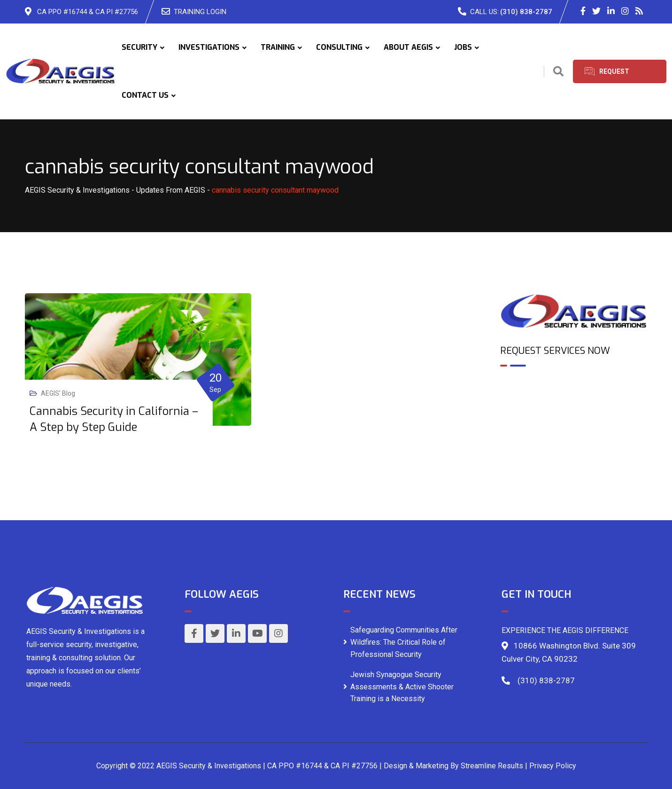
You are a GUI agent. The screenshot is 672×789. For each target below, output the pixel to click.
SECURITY (139, 47)
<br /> (574, 414)
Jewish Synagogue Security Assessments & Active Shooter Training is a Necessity (402, 687)
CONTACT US (145, 95)
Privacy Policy (553, 766)
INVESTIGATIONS (209, 47)
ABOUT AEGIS (408, 47)
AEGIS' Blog (58, 393)
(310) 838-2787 (526, 12)
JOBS (463, 47)
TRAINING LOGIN (200, 12)
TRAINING (278, 47)
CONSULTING (339, 47)
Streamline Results (492, 766)
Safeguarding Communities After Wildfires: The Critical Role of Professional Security (404, 642)
